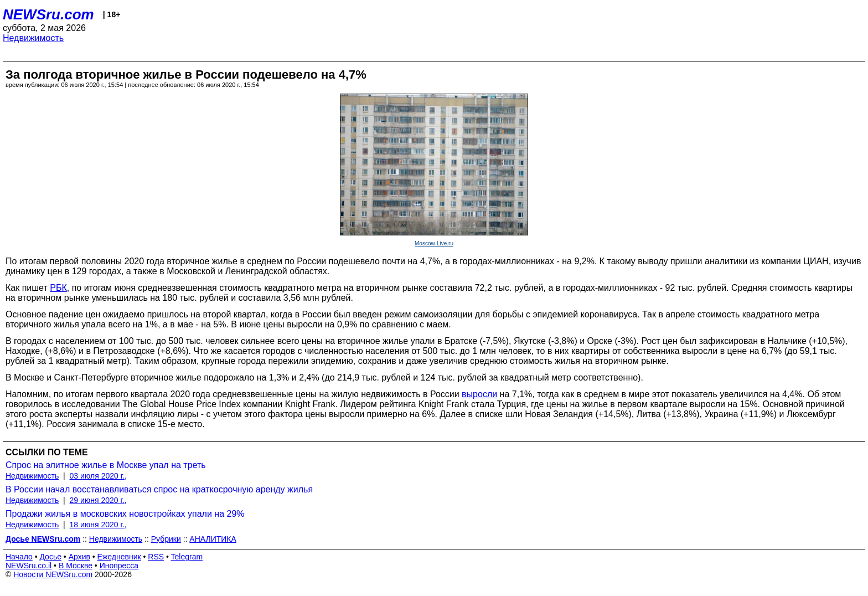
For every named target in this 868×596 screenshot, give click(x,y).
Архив (79, 557)
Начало (19, 557)
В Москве (76, 566)
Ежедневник (119, 557)
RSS (156, 557)
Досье (50, 557)
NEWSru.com (48, 14)
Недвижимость (33, 38)
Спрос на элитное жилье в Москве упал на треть (106, 465)
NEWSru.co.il (29, 566)
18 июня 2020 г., (98, 525)
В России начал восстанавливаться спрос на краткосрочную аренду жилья (159, 489)
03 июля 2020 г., (98, 476)
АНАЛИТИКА (213, 539)
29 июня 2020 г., (98, 500)
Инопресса (119, 566)
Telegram (187, 557)
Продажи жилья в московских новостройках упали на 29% (125, 514)
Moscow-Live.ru (434, 243)
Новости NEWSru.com (53, 574)
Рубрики (166, 539)
